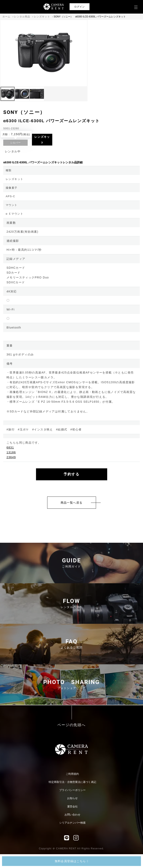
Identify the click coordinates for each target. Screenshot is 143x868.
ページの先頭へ (71, 725)
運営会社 (72, 806)
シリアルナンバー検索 (72, 823)
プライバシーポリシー (72, 790)
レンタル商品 (22, 17)
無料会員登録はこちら (72, 861)
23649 (11, 457)
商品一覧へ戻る (72, 503)
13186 (11, 452)
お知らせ (72, 798)
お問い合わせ (72, 815)
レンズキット (42, 17)
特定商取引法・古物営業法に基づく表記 (72, 782)
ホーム (7, 17)
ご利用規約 (72, 774)
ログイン (80, 7)
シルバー (16, 143)
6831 (10, 447)
